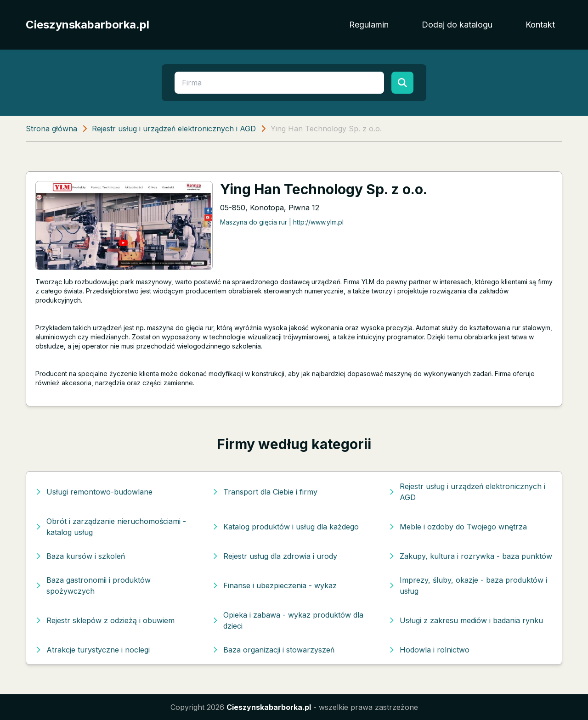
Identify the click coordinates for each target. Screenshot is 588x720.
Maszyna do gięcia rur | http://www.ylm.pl (282, 222)
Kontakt (540, 25)
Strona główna (51, 129)
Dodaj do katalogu (457, 25)
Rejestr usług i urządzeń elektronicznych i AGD (174, 129)
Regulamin (369, 25)
